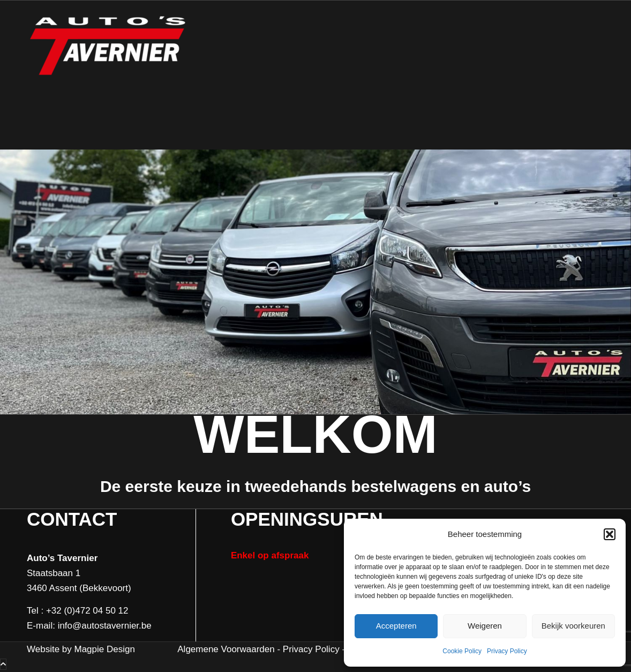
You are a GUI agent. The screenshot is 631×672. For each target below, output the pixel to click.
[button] (610, 534)
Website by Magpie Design (81, 649)
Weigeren (485, 626)
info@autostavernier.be (105, 626)
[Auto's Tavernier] (107, 75)
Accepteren (396, 626)
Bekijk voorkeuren (573, 626)
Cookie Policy (462, 651)
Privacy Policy (507, 651)
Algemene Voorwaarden (226, 649)
